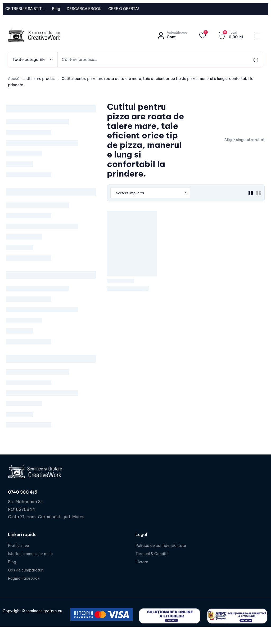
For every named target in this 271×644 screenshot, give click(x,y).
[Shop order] (150, 193)
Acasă (14, 79)
